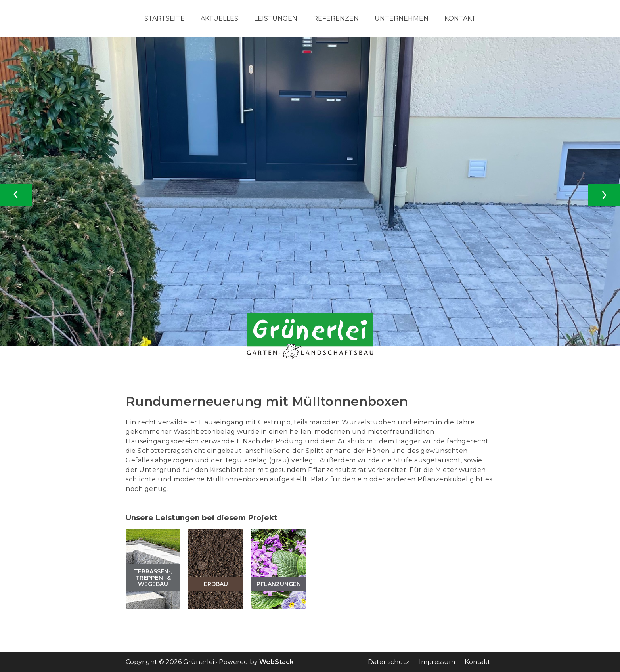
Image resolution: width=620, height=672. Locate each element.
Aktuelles (219, 19)
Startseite (165, 19)
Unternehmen (402, 19)
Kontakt (460, 19)
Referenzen (336, 19)
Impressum (437, 662)
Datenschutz (389, 662)
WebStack (277, 662)
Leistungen (276, 19)
